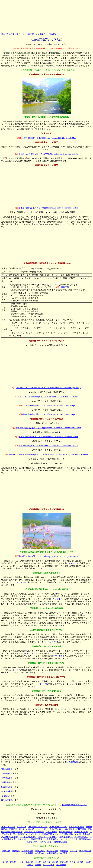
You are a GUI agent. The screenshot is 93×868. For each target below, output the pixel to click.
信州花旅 (41, 34)
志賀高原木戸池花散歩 (34, 832)
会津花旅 (74, 851)
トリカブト (56, 599)
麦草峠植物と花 (81, 837)
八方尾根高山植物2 (10, 837)
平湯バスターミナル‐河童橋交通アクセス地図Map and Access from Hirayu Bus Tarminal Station (48, 454)
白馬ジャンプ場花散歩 (48, 837)
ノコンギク (15, 670)
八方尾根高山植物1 (83, 834)
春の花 (55, 862)
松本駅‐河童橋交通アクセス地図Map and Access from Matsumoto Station (48, 208)
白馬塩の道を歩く (55, 829)
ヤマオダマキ (59, 656)
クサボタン (73, 563)
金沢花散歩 (65, 853)
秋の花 (21, 862)
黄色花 (30, 865)
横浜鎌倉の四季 (8, 34)
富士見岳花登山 (20, 834)
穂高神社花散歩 (66, 832)
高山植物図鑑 (7, 791)
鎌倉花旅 (16, 851)
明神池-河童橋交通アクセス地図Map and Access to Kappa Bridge (48, 414)
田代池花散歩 (72, 762)
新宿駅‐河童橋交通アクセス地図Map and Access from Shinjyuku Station (48, 556)
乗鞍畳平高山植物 (50, 834)
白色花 (88, 862)
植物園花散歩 (52, 853)
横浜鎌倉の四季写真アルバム (75, 805)
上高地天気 (64, 287)
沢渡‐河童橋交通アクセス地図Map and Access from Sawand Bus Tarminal (48, 446)
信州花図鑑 (6, 782)
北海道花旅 (40, 851)
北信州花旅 (22, 827)
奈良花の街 (40, 853)
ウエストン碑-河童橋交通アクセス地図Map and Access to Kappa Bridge (48, 397)
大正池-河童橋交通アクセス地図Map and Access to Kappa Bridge (48, 405)
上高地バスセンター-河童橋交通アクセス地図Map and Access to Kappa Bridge (48, 388)
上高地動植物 (7, 774)
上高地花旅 (52, 34)
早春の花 (47, 862)
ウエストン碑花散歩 (69, 839)
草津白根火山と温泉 (58, 827)
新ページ (20, 34)
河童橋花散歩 (7, 769)
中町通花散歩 (35, 834)
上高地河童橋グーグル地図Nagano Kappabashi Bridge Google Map (48, 138)
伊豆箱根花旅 (52, 851)
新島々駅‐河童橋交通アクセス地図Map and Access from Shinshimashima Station (48, 428)
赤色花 (80, 862)
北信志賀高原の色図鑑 (38, 827)
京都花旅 (64, 851)
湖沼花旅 (5, 796)
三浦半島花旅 (27, 851)
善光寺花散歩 (32, 842)
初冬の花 (29, 862)
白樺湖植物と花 (66, 837)
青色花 (73, 862)
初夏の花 (64, 862)
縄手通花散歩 (52, 839)
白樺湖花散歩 (51, 832)
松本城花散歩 (46, 842)
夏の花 (5, 862)
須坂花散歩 (70, 829)
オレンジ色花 (48, 865)
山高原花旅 (31, 34)
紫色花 (38, 865)
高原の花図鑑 (7, 787)
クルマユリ (21, 582)
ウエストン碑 (32, 653)
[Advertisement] (47, 16)
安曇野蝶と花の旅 (17, 829)
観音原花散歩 (85, 839)
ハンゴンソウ (41, 684)
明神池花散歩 (7, 778)
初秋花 (13, 862)
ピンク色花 (61, 865)
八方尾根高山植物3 (28, 837)
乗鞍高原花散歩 (38, 839)
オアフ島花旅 (85, 851)
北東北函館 (28, 853)
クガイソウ (52, 642)
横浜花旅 (6, 851)
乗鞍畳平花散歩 (81, 832)
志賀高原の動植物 (76, 827)
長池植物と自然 (60, 842)
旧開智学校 (81, 829)
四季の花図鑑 (7, 800)
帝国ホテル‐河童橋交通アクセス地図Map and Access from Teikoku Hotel (48, 154)
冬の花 (38, 862)
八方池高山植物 (66, 834)
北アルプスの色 (8, 827)
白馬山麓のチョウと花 (36, 829)
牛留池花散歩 (23, 839)
